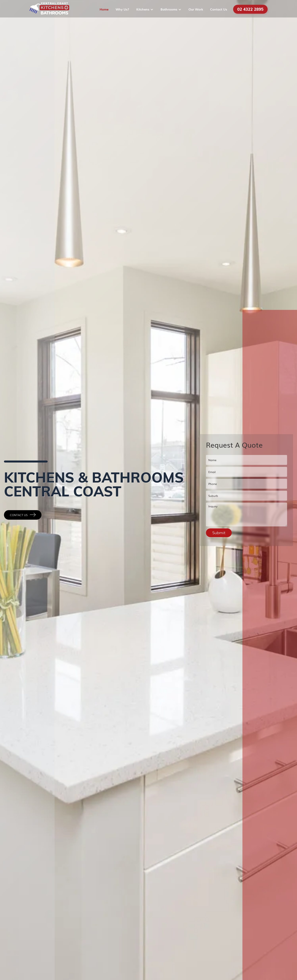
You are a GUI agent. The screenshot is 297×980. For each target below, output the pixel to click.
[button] (145, 9)
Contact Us (219, 9)
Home (104, 9)
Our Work (196, 9)
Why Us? (122, 9)
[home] (49, 9)
